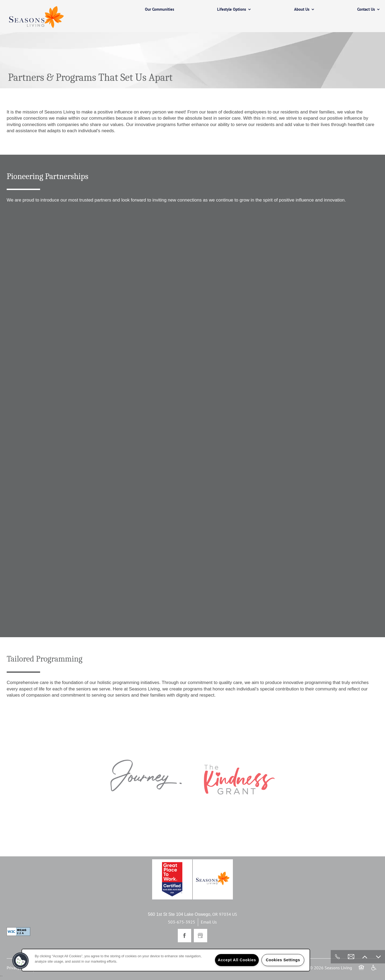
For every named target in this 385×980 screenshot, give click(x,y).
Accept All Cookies (237, 960)
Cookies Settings (283, 960)
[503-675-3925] (337, 957)
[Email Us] (351, 957)
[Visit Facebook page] (184, 936)
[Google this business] (201, 936)
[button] (21, 961)
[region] (166, 960)
